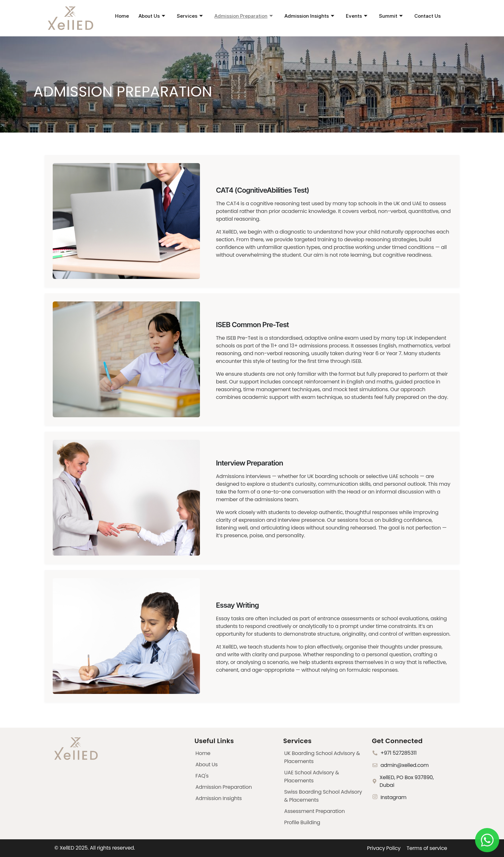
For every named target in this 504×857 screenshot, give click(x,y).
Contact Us (428, 16)
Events (357, 16)
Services (190, 16)
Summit (391, 16)
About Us (152, 16)
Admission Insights (309, 16)
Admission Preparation (244, 16)
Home (122, 16)
